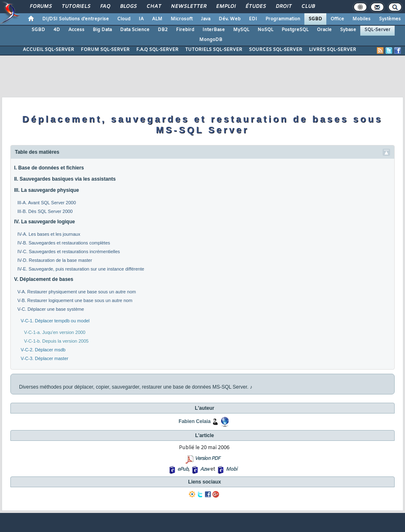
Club (308, 7)
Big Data (102, 30)
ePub (183, 469)
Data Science (135, 30)
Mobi (231, 469)
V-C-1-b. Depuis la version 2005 (56, 341)
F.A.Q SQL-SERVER (157, 50)
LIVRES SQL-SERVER (333, 50)
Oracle (324, 30)
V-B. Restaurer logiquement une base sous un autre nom (75, 300)
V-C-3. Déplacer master (45, 358)
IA (141, 19)
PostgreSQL (295, 30)
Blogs (128, 7)
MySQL (241, 30)
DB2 (163, 30)
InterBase (214, 30)
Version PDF (207, 459)
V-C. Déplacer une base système (51, 309)
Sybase (348, 30)
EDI (253, 19)
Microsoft (182, 19)
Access (76, 30)
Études (255, 7)
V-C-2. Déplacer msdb (43, 350)
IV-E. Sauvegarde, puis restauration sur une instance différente (81, 269)
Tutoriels (76, 7)
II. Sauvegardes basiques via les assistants (65, 179)
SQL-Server (377, 30)
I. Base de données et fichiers (49, 168)
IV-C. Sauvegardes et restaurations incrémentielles (69, 251)
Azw (205, 469)
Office (337, 19)
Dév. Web (230, 19)
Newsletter (188, 7)
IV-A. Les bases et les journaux (49, 234)
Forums (40, 7)
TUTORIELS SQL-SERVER (214, 50)
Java (206, 19)
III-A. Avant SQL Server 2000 (47, 203)
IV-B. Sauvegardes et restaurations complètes (64, 243)
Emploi (225, 7)
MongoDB (211, 40)
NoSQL (265, 30)
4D (57, 30)
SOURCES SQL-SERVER (276, 50)
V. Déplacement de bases (44, 279)
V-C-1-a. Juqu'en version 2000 (55, 332)
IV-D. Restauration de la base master (55, 260)
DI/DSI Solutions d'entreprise (76, 19)
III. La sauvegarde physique (47, 190)
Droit (283, 7)
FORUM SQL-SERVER (105, 50)
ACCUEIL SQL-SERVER (48, 50)
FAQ (105, 7)
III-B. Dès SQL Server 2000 (45, 211)
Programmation (283, 19)
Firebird (185, 30)
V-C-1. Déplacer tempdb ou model (55, 321)
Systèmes (390, 19)
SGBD (315, 19)
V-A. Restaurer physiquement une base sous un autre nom (77, 292)
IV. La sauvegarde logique (45, 222)
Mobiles (362, 19)
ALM (157, 19)
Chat (153, 7)
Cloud (124, 19)
